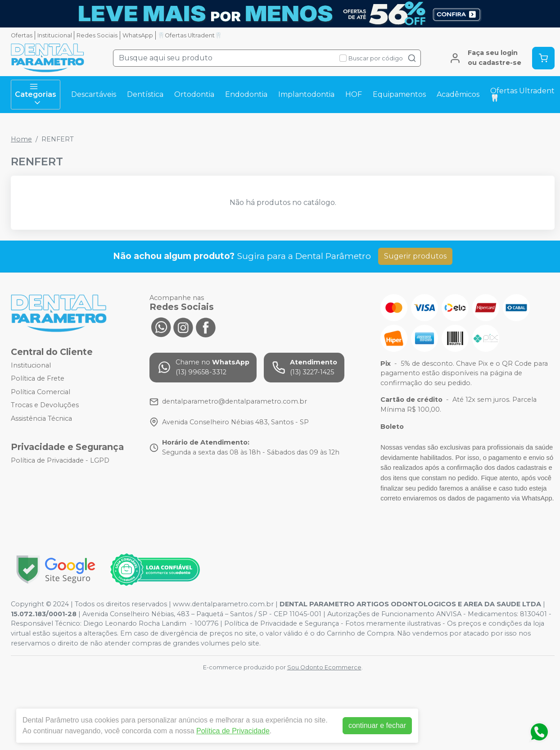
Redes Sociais (97, 35)
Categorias (36, 95)
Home (21, 139)
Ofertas (22, 35)
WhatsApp (138, 35)
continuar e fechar (377, 725)
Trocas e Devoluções (45, 405)
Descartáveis (94, 94)
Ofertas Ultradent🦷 (522, 94)
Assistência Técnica (41, 418)
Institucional (55, 35)
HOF (354, 94)
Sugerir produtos (415, 256)
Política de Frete (38, 378)
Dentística (145, 94)
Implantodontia (306, 94)
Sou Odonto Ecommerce (324, 667)
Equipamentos (399, 94)
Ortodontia (194, 94)
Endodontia (246, 94)
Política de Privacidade (233, 731)
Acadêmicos (458, 94)
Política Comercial (41, 392)
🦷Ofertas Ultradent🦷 (190, 35)
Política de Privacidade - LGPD (60, 460)
